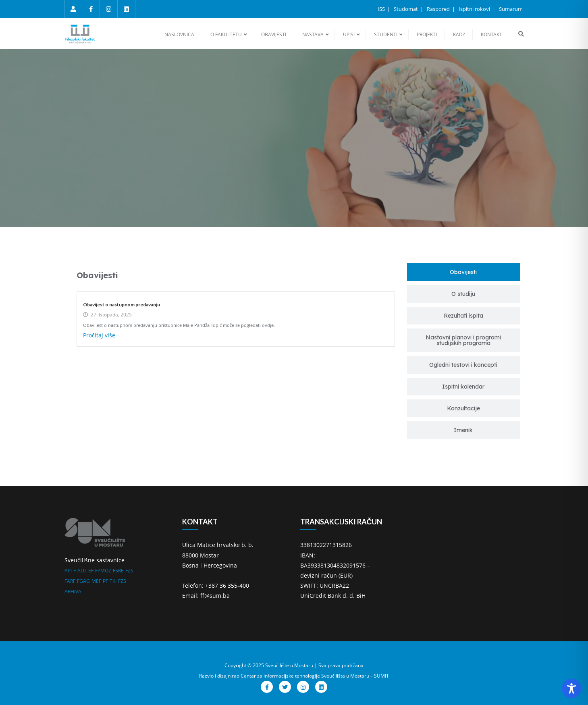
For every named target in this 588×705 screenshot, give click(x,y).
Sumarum (511, 9)
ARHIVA (73, 592)
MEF (96, 581)
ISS (382, 9)
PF (105, 581)
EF (91, 571)
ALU (82, 571)
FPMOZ (103, 571)
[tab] (463, 272)
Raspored (439, 9)
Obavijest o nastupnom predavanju (122, 305)
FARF (70, 581)
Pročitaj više (99, 335)
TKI (113, 581)
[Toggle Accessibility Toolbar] (571, 688)
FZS (129, 571)
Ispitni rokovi (475, 9)
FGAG (83, 581)
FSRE (118, 571)
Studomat (406, 9)
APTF (70, 571)
